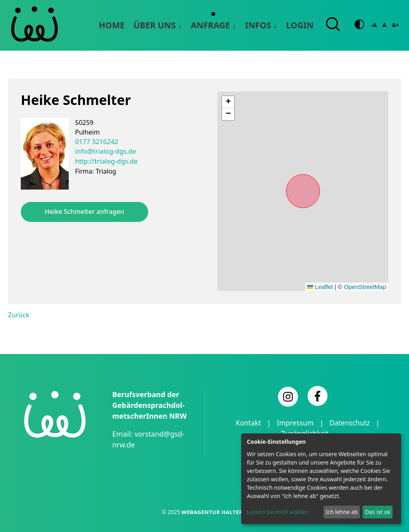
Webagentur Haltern (214, 512)
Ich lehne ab (342, 512)
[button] (228, 102)
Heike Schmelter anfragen (84, 212)
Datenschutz (351, 423)
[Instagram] (288, 396)
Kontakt (246, 423)
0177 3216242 (96, 141)
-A (374, 25)
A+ (395, 25)
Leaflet (320, 286)
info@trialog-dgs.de (105, 151)
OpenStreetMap (365, 286)
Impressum (295, 423)
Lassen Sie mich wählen (278, 512)
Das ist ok (378, 512)
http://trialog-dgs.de (105, 160)
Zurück (18, 314)
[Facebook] (318, 396)
